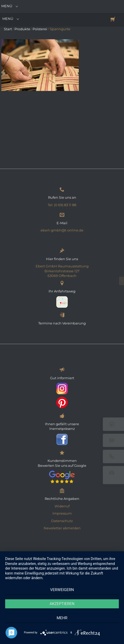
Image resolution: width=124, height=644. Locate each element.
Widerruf (62, 506)
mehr (62, 618)
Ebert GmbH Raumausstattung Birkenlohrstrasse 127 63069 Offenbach (62, 271)
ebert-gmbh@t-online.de (62, 230)
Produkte (22, 29)
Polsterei (40, 29)
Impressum (62, 513)
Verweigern (62, 590)
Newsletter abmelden (62, 528)
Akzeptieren (62, 604)
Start (8, 29)
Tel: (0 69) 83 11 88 (62, 205)
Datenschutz (62, 521)
